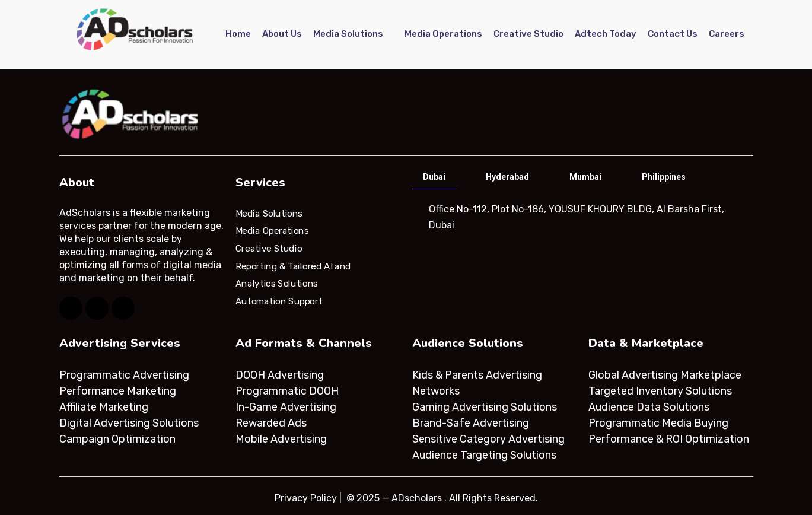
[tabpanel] (582, 217)
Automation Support (279, 301)
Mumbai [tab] (585, 177)
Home (238, 34)
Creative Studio (528, 34)
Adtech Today (606, 34)
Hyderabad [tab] (507, 177)
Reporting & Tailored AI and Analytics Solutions (293, 275)
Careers (727, 34)
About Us (282, 34)
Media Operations (443, 34)
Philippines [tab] (664, 177)
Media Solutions (348, 34)
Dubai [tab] (434, 177)
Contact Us (673, 34)
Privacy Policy (306, 498)
